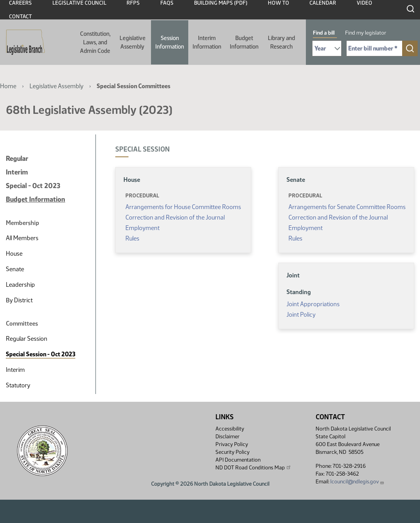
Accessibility (230, 429)
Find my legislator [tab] (366, 33)
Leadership (20, 285)
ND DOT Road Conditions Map (253, 467)
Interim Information (207, 42)
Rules (132, 238)
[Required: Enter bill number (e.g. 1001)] (374, 48)
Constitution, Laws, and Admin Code (95, 42)
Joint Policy (301, 315)
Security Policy (233, 452)
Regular (17, 159)
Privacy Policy (232, 444)
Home (8, 86)
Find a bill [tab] (324, 33)
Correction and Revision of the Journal (175, 217)
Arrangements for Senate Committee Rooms (347, 207)
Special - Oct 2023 (33, 186)
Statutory (18, 385)
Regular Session (27, 339)
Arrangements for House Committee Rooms (183, 207)
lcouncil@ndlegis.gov (357, 482)
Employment (142, 228)
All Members (22, 238)
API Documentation (238, 460)
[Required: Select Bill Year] (327, 48)
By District (19, 300)
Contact (20, 17)
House (14, 254)
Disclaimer (227, 437)
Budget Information (244, 42)
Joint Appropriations (313, 304)
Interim (17, 172)
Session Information (170, 42)
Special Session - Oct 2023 (41, 354)
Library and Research (281, 42)
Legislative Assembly (133, 42)
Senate (15, 269)
